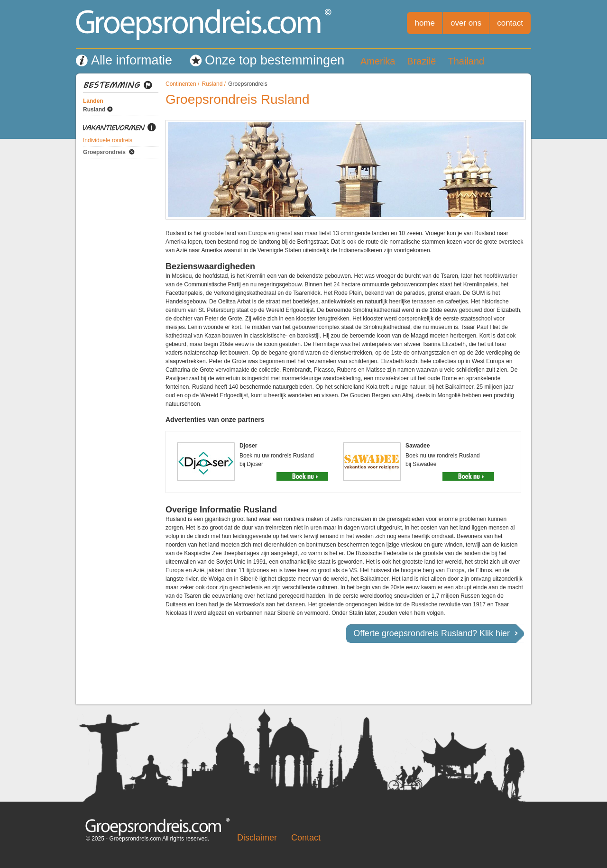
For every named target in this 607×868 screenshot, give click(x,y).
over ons (466, 23)
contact (510, 23)
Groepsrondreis (104, 152)
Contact (306, 838)
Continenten (181, 84)
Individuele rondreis (108, 140)
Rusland (94, 110)
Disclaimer (257, 838)
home (425, 23)
